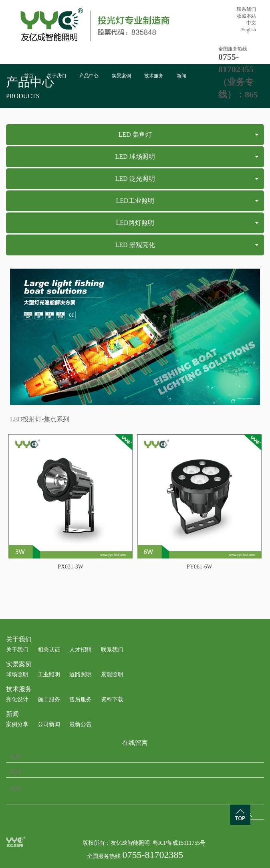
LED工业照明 (135, 201)
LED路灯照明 (135, 223)
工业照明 (49, 675)
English (249, 30)
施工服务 (49, 699)
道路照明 (81, 675)
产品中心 (89, 76)
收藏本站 (246, 16)
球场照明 (17, 675)
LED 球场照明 (135, 157)
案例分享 (17, 724)
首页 (29, 76)
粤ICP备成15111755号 (179, 843)
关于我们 (56, 76)
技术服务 (154, 76)
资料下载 (112, 699)
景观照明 (112, 675)
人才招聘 (81, 650)
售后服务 (81, 699)
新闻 (181, 76)
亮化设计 (17, 699)
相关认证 (49, 650)
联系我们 (246, 9)
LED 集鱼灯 (135, 135)
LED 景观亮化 (135, 245)
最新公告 (81, 724)
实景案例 (121, 76)
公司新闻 (49, 724)
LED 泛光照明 (135, 179)
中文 (251, 23)
